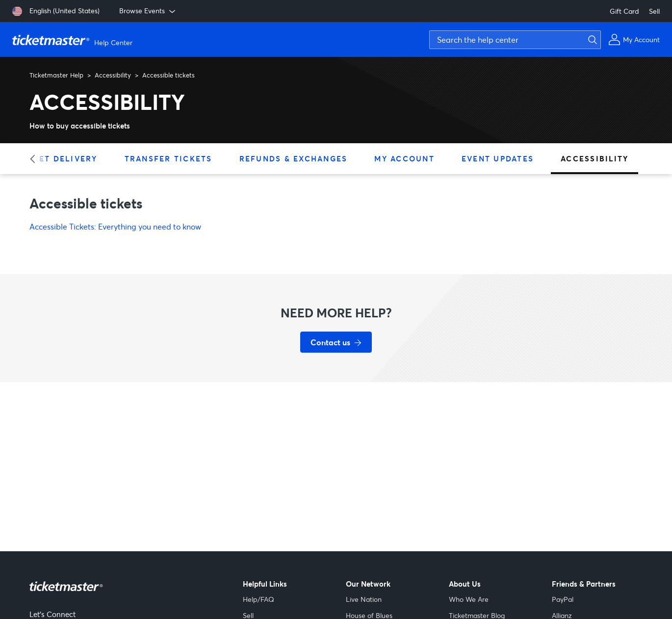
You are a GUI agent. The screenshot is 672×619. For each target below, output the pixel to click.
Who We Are (469, 599)
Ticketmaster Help (56, 75)
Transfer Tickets (168, 158)
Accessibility (113, 75)
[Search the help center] (515, 40)
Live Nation (364, 599)
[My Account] (634, 39)
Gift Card (624, 11)
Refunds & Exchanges (294, 158)
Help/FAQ (258, 599)
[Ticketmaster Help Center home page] (74, 40)
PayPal (563, 599)
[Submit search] (591, 40)
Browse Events (148, 11)
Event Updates (498, 158)
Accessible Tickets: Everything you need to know (115, 226)
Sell (654, 11)
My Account (404, 158)
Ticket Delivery (58, 158)
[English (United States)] (56, 11)
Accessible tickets (168, 75)
